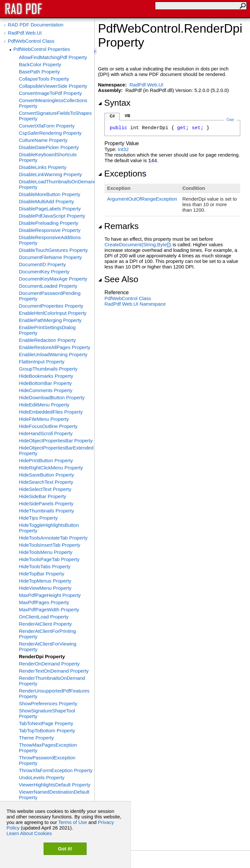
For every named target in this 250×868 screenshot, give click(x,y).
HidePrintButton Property (46, 460)
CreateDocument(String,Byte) (138, 244)
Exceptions (122, 174)
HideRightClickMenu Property (51, 468)
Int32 (123, 149)
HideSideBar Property (42, 496)
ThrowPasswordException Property (47, 760)
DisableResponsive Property (50, 230)
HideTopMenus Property (45, 581)
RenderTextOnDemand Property (54, 671)
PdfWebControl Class (31, 41)
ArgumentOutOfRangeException (142, 199)
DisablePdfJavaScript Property (52, 216)
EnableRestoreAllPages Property (55, 347)
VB (127, 116)
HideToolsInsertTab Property (49, 545)
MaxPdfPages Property (44, 602)
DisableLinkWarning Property (50, 174)
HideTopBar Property (42, 574)
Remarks (118, 226)
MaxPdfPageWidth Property (49, 609)
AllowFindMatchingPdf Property (53, 57)
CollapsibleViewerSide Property (53, 86)
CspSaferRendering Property (50, 133)
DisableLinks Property (43, 167)
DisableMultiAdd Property (46, 201)
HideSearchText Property (46, 482)
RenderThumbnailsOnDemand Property (52, 681)
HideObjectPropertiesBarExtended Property (56, 450)
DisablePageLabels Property (50, 209)
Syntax (114, 103)
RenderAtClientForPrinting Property (47, 634)
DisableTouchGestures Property (53, 250)
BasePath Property (39, 72)
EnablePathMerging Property (50, 320)
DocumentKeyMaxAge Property (53, 279)
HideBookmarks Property (46, 376)
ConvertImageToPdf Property (50, 93)
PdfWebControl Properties (42, 49)
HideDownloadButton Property (52, 397)
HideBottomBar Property (45, 383)
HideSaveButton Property (46, 475)
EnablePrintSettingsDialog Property (47, 330)
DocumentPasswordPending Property (50, 296)
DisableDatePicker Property (49, 147)
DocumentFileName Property (50, 257)
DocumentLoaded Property (48, 286)
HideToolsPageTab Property (49, 559)
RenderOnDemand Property (49, 664)
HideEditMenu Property (44, 405)
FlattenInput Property (42, 362)
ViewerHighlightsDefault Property (55, 785)
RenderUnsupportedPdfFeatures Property (54, 693)
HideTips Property (38, 518)
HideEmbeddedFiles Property (51, 412)
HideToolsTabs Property (45, 566)
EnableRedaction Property (47, 340)
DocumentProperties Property (51, 306)
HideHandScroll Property (46, 433)
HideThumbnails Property (46, 511)
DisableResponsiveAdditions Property (50, 240)
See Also (118, 279)
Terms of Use (73, 822)
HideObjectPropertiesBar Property (56, 441)
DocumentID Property (42, 264)
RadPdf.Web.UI (25, 33)
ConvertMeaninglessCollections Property (53, 103)
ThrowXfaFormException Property (56, 770)
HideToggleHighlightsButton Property (49, 528)
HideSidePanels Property (46, 503)
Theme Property (36, 738)
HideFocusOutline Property (48, 426)
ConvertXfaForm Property (47, 126)
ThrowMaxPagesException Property (48, 748)
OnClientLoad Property (44, 617)
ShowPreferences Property (48, 703)
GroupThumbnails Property (48, 369)
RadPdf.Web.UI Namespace (135, 304)
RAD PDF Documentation (36, 25)
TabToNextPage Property (46, 723)
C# (112, 116)
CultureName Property (43, 140)
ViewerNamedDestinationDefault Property (54, 795)
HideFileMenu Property (44, 419)
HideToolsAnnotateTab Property (53, 538)
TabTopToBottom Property (47, 731)
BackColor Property (40, 64)
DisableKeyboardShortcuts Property (48, 157)
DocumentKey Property (44, 272)
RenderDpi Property (42, 656)
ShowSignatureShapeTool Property (47, 713)
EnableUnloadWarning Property (53, 354)
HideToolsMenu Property (46, 552)
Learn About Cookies (29, 833)
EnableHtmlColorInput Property (53, 313)
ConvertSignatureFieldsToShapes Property (55, 116)
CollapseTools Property (44, 79)
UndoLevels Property (42, 777)
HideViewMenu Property (45, 588)
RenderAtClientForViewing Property (48, 647)
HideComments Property (46, 390)
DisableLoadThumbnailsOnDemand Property (57, 184)
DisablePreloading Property (49, 223)
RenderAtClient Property (45, 624)
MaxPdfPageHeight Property (50, 595)
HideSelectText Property (45, 489)
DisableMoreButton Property (49, 194)
